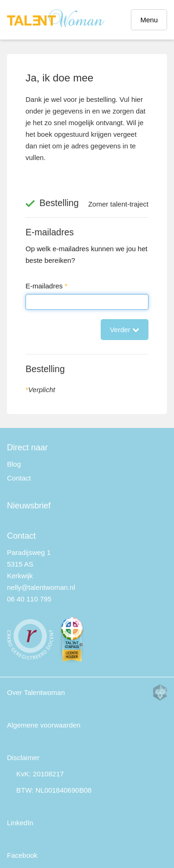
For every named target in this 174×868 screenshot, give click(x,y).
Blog (14, 464)
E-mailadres (50, 232)
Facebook (22, 855)
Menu (149, 20)
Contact (19, 478)
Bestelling (45, 369)
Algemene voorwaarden (44, 725)
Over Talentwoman (36, 692)
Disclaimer (23, 758)
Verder (125, 330)
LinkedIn (20, 823)
